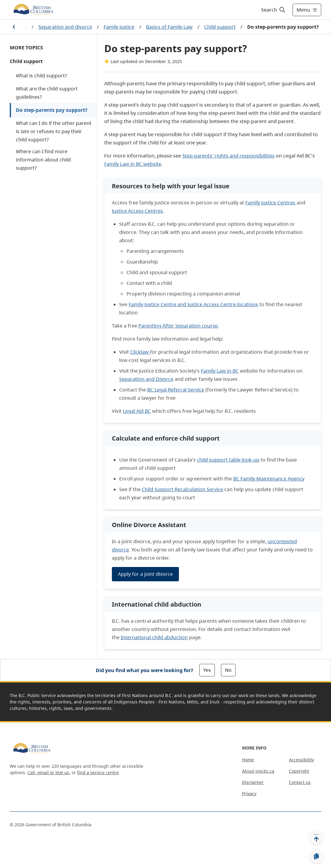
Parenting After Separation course (178, 326)
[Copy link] (316, 856)
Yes (207, 670)
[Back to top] (316, 837)
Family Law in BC (220, 371)
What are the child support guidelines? (47, 93)
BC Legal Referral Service (176, 390)
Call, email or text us (48, 772)
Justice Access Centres (137, 211)
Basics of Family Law (169, 27)
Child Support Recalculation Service (182, 489)
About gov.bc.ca (258, 771)
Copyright (299, 771)
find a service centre (98, 772)
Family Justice (119, 27)
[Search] (274, 10)
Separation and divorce (65, 27)
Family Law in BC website (133, 164)
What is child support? (41, 76)
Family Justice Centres (270, 203)
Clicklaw (140, 352)
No (228, 670)
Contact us (300, 782)
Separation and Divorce (146, 379)
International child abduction (154, 637)
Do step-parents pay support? (52, 110)
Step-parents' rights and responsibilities (228, 156)
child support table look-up (228, 460)
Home (248, 760)
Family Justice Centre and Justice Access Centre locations (193, 304)
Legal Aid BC (137, 411)
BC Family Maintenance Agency (269, 479)
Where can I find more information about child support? (43, 160)
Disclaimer (253, 782)
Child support (220, 27)
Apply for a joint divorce (145, 574)
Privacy (249, 794)
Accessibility (301, 760)
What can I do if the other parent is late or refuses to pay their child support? (54, 131)
